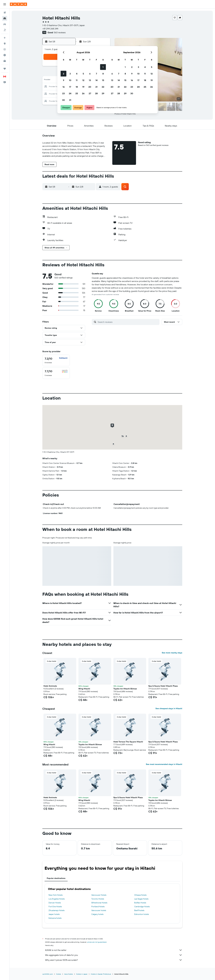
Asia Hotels (69, 974)
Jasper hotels (54, 914)
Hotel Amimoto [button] (50, 686)
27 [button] (90, 93)
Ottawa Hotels (140, 895)
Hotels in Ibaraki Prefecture (101, 974)
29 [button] (103, 93)
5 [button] (83, 74)
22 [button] (103, 87)
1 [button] (103, 67)
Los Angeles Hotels (57, 899)
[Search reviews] (128, 322)
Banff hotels (139, 910)
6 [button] (90, 74)
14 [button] (96, 80)
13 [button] (90, 80)
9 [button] (64, 80)
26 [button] (83, 93)
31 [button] (70, 100)
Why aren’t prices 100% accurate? (114, 960)
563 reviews (60, 32)
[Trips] (5, 69)
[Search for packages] (5, 30)
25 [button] (77, 93)
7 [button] (96, 74)
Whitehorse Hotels (99, 903)
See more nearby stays (172, 653)
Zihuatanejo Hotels (56, 910)
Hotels (59, 974)
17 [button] (70, 87)
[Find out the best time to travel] (5, 55)
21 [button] (96, 87)
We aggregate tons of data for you (114, 955)
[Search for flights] (5, 13)
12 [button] (83, 80)
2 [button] (64, 74)
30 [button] (63, 100)
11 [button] (77, 80)
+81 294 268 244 (50, 29)
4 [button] (77, 74)
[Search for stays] (5, 18)
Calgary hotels (97, 914)
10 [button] (70, 80)
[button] (5, 4)
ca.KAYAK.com (48, 974)
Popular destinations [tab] (56, 878)
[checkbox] (56, 360)
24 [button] (70, 93)
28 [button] (96, 93)
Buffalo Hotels (140, 903)
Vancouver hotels (99, 910)
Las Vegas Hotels (141, 899)
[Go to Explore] (5, 44)
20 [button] (90, 87)
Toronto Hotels (98, 899)
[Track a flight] (5, 49)
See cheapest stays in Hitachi (169, 708)
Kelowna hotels (55, 918)
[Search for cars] (5, 24)
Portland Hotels (98, 907)
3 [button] (70, 74)
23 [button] (63, 93)
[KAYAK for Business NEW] (5, 61)
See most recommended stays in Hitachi (164, 764)
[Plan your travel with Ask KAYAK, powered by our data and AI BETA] (5, 38)
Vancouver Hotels (99, 895)
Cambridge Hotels (142, 907)
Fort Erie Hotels (55, 907)
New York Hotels (56, 895)
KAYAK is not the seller (114, 950)
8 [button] (103, 74)
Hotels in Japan (82, 974)
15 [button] (103, 80)
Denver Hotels (55, 903)
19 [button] (83, 87)
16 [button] (64, 87)
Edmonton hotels (142, 914)
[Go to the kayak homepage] (18, 4)
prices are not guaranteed (97, 942)
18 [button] (77, 87)
